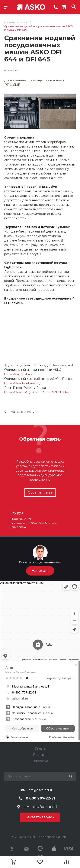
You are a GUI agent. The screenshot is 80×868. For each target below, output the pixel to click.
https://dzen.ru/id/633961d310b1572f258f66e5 (37, 392)
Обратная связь (40, 492)
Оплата (40, 749)
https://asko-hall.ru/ (18, 374)
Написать (40, 571)
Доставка (40, 755)
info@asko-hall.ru (41, 790)
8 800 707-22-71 (41, 798)
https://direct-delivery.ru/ (22, 383)
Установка (40, 761)
